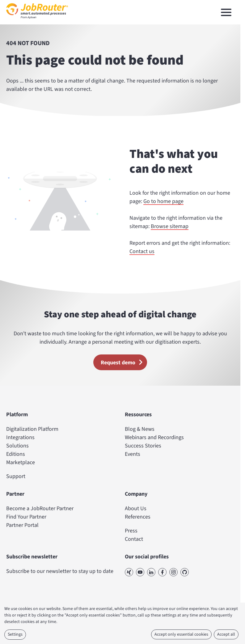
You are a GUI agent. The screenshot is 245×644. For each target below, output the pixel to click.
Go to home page (163, 201)
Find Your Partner (26, 517)
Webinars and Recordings (154, 437)
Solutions (17, 446)
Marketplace (21, 462)
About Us (136, 508)
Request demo (124, 362)
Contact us (142, 251)
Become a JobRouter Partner (40, 508)
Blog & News (140, 429)
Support (16, 476)
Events (133, 454)
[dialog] (122, 623)
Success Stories (143, 446)
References (138, 517)
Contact (134, 539)
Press (131, 531)
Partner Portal (22, 525)
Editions (16, 454)
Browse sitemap (170, 226)
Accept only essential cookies (181, 634)
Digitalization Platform (32, 429)
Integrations (20, 437)
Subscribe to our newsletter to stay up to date (60, 571)
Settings (15, 634)
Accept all (226, 634)
